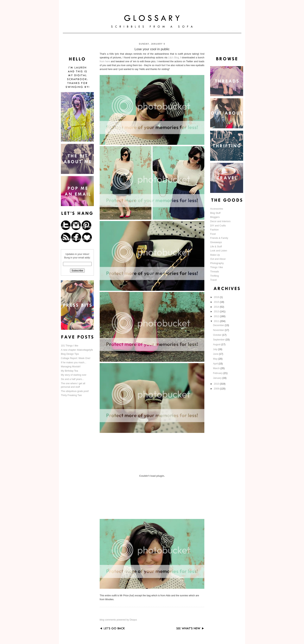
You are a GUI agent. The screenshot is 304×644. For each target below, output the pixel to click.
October (218, 335)
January (218, 378)
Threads (215, 272)
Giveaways (216, 242)
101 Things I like (70, 346)
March (217, 368)
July (215, 349)
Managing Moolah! (71, 367)
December (219, 325)
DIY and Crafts (218, 226)
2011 (217, 321)
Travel (213, 280)
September (219, 340)
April (216, 364)
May (216, 359)
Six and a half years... (72, 379)
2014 (217, 307)
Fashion (214, 230)
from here (105, 61)
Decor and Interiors (220, 221)
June (216, 354)
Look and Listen (219, 251)
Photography (217, 263)
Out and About (218, 259)
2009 (217, 389)
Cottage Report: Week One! (76, 358)
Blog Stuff (215, 213)
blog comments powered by (118, 620)
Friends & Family (219, 238)
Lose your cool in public (152, 49)
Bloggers (215, 217)
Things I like (217, 267)
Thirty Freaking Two (71, 395)
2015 (217, 302)
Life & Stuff (216, 247)
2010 (217, 384)
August (217, 344)
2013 (217, 312)
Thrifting (215, 276)
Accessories (217, 209)
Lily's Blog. (174, 58)
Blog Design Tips (70, 354)
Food (213, 234)
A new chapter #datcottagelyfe (77, 350)
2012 (217, 316)
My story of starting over (74, 375)
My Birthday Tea (69, 371)
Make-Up (215, 255)
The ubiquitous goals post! (75, 391)
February (218, 373)
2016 (217, 297)
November (219, 330)
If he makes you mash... (74, 363)
